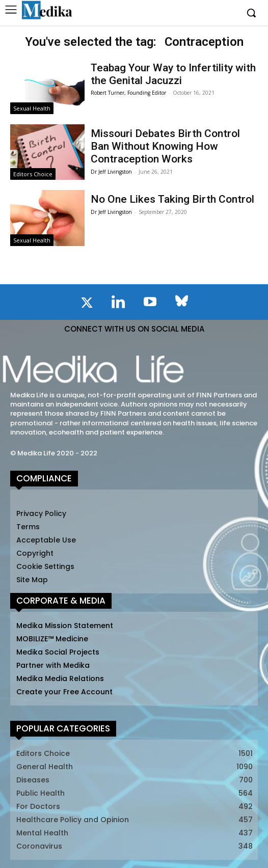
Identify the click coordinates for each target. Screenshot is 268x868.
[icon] (87, 305)
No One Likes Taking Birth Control (172, 199)
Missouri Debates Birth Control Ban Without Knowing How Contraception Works (165, 146)
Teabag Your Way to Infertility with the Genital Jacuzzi (173, 74)
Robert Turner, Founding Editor (128, 93)
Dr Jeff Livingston (111, 172)
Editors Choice (33, 174)
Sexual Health (32, 108)
